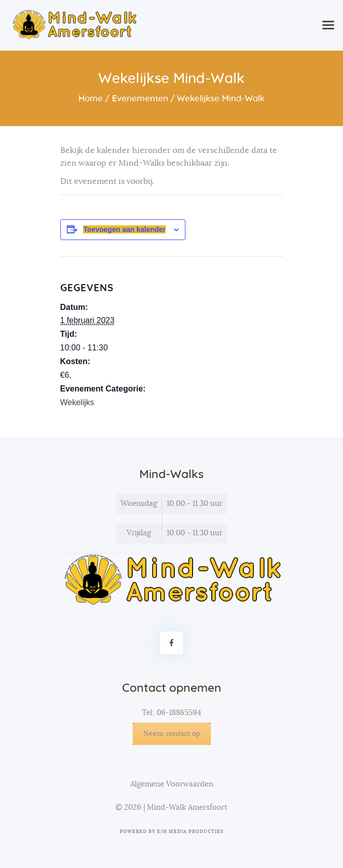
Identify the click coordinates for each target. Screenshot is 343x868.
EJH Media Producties (190, 832)
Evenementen (140, 98)
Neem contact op (172, 734)
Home (91, 98)
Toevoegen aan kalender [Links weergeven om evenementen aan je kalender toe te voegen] (124, 229)
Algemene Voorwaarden (172, 784)
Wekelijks (77, 402)
